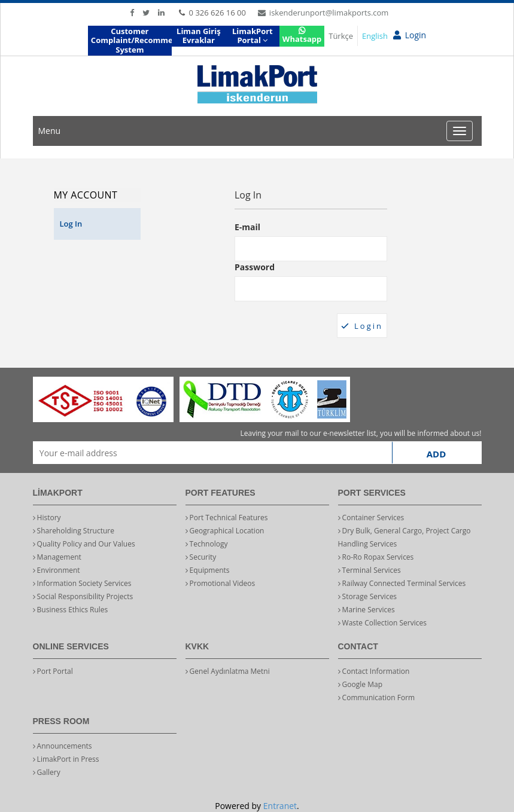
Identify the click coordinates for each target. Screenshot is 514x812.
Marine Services (367, 610)
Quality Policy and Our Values (84, 544)
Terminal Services (369, 570)
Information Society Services (82, 583)
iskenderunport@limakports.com (323, 13)
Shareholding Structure (74, 531)
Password (255, 267)
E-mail (247, 227)
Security (201, 557)
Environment (57, 570)
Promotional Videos (220, 583)
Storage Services (368, 596)
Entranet (280, 806)
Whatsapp (302, 36)
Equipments (208, 570)
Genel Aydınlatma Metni (228, 671)
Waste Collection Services (383, 623)
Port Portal (53, 671)
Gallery (47, 772)
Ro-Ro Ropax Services (376, 557)
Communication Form (377, 697)
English (375, 36)
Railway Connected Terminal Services (402, 583)
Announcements (63, 746)
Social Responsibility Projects (83, 596)
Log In (71, 224)
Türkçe (341, 36)
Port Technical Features (227, 518)
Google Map (360, 684)
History (47, 518)
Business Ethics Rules (71, 610)
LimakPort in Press (66, 759)
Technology (207, 544)
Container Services (371, 518)
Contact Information (374, 671)
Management (57, 557)
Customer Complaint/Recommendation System (131, 40)
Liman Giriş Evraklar (199, 36)
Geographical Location (225, 531)
